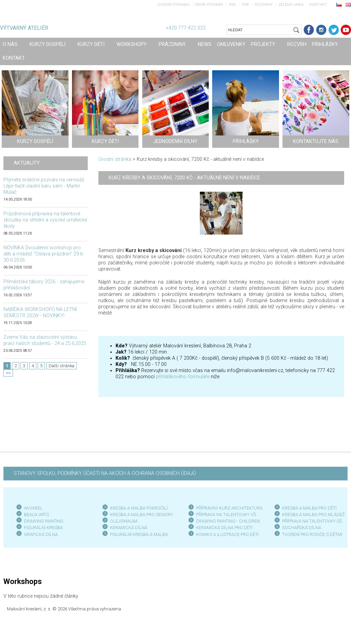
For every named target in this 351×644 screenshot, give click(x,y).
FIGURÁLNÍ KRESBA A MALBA (139, 534)
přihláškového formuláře (183, 377)
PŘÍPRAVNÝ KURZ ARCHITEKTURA (229, 508)
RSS (232, 5)
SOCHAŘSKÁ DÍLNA (302, 528)
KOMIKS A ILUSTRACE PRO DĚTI (227, 534)
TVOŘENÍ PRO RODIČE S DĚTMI (312, 534)
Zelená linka (291, 5)
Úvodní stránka (173, 5)
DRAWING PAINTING (44, 521)
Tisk (245, 5)
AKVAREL (33, 508)
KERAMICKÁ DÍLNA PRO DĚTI (224, 528)
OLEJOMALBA (124, 521)
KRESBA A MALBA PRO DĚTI (309, 508)
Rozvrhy (264, 5)
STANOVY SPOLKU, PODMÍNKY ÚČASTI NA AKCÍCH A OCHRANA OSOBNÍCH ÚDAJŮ (105, 473)
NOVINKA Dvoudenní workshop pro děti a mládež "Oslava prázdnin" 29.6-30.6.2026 (44, 254)
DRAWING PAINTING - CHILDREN (228, 521)
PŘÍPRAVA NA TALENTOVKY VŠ (226, 515)
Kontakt (318, 5)
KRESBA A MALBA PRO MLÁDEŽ (313, 515)
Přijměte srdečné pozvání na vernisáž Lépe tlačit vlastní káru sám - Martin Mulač (44, 186)
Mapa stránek (209, 5)
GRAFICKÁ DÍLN (40, 534)
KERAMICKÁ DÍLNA (129, 528)
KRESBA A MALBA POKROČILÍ (139, 508)
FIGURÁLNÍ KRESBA (43, 528)
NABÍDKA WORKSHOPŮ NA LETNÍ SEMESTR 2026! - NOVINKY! (40, 313)
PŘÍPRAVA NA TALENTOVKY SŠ (312, 521)
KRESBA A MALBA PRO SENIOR (140, 515)
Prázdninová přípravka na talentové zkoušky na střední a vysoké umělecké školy (45, 220)
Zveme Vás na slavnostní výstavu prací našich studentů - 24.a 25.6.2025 (45, 340)
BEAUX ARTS (37, 515)
